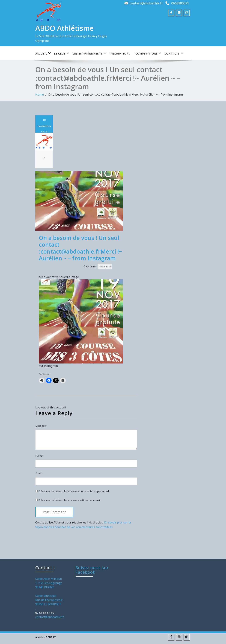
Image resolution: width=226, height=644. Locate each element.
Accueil (43, 53)
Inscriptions (120, 53)
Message (41, 426)
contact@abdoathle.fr (146, 3)
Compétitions (148, 53)
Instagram (105, 266)
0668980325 (180, 3)
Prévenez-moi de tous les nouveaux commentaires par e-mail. (74, 491)
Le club (62, 53)
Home (40, 94)
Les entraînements (90, 53)
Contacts (174, 53)
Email (39, 473)
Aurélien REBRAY (46, 637)
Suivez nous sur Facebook (92, 570)
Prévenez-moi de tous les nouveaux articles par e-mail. (70, 500)
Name (39, 456)
